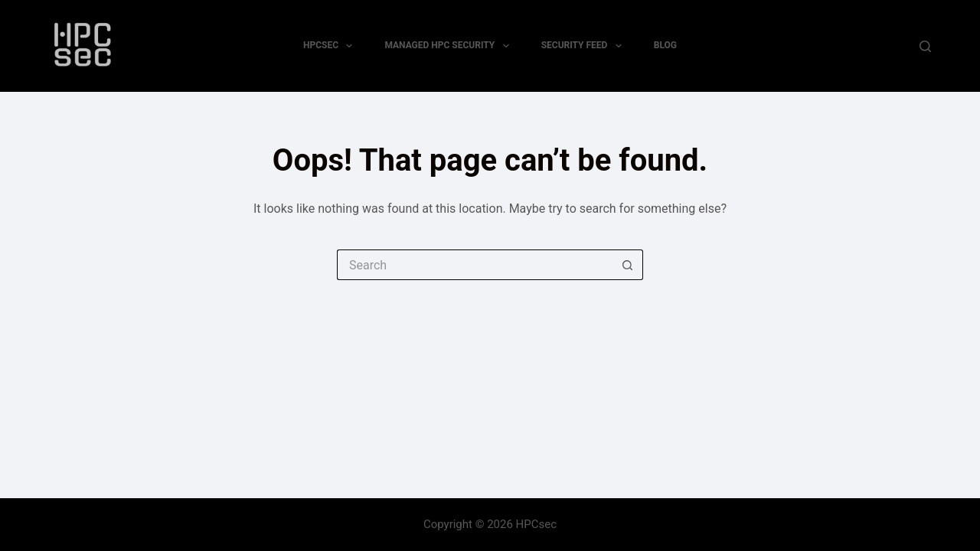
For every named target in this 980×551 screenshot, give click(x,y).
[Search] (925, 46)
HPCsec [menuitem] (331, 46)
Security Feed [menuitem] (585, 46)
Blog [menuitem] (665, 45)
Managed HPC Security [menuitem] (449, 46)
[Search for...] (475, 265)
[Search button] (628, 265)
